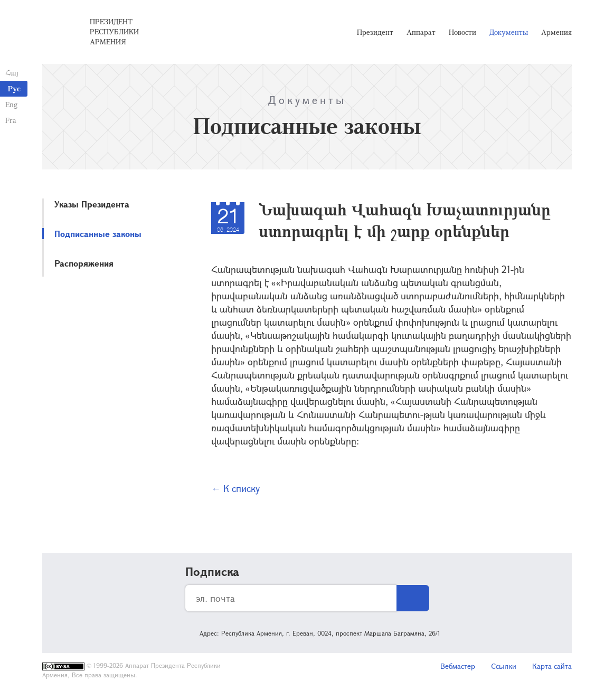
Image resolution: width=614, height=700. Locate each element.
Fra (11, 120)
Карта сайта (552, 666)
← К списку (235, 488)
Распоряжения (84, 263)
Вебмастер (458, 666)
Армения (556, 32)
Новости (462, 32)
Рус (14, 88)
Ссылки (504, 666)
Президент (375, 32)
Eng (11, 104)
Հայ (12, 73)
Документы (509, 32)
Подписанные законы (98, 234)
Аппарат (421, 32)
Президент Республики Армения (114, 31)
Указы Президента (92, 204)
